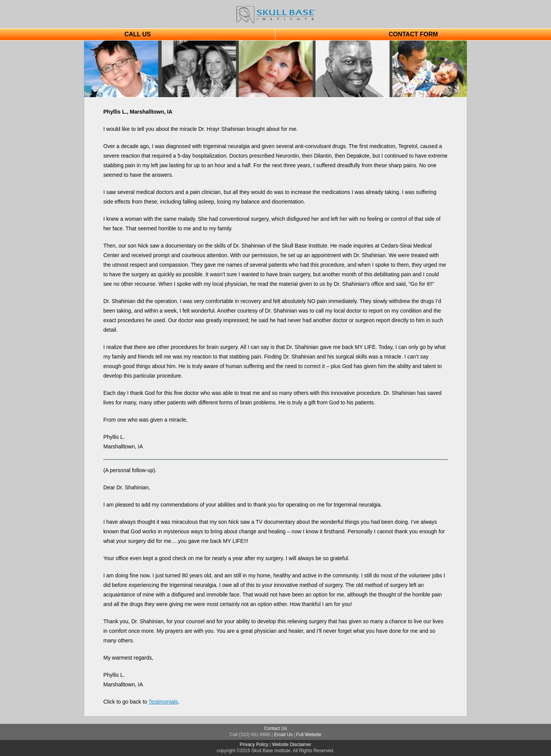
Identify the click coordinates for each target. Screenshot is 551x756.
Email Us (283, 735)
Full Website (309, 735)
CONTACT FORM (413, 34)
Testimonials (163, 702)
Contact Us (275, 728)
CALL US (138, 34)
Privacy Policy (254, 745)
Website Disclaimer (292, 745)
